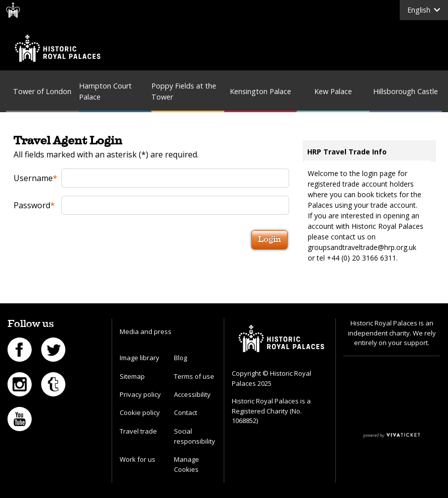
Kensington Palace (260, 91)
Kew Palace (333, 91)
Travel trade (138, 431)
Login (270, 240)
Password (34, 205)
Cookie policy (140, 412)
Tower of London (42, 91)
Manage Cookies (187, 464)
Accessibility (192, 394)
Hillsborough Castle (406, 91)
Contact (186, 412)
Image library (140, 358)
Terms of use (194, 376)
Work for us (138, 459)
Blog (181, 358)
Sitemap (132, 376)
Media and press (146, 331)
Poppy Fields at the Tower (184, 91)
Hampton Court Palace (105, 91)
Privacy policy (140, 394)
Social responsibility (195, 436)
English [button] (424, 10)
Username (34, 178)
